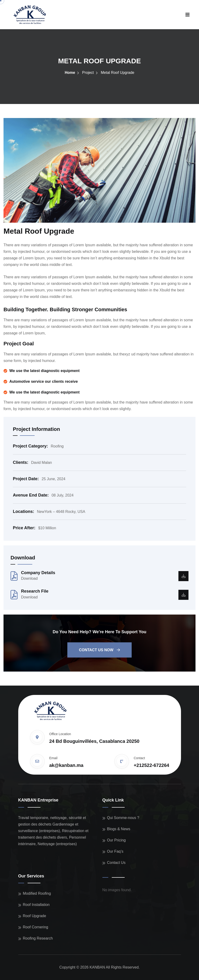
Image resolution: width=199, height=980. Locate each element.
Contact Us (116, 863)
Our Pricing (116, 840)
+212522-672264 (152, 765)
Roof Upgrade (35, 916)
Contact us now (100, 650)
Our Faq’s (115, 851)
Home (70, 73)
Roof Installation (36, 905)
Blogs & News (119, 829)
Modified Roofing (37, 893)
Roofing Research (38, 938)
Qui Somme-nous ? (123, 818)
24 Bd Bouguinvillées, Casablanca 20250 (94, 741)
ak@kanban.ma (66, 765)
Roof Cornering (36, 927)
